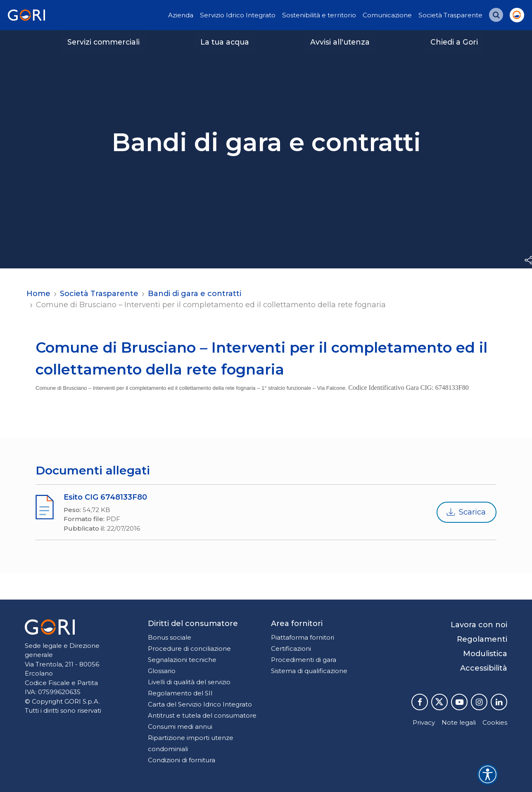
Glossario (162, 671)
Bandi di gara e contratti (195, 294)
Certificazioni (291, 649)
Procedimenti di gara (304, 660)
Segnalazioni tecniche (182, 660)
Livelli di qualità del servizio (189, 682)
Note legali (459, 722)
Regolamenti (482, 639)
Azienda (181, 15)
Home (38, 294)
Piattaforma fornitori (303, 637)
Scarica (466, 512)
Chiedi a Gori (454, 42)
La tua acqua (225, 42)
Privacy (424, 722)
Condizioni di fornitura (182, 760)
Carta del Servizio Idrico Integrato (200, 704)
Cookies (495, 722)
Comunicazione (387, 15)
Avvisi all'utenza (340, 42)
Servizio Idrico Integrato (238, 15)
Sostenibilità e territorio (319, 15)
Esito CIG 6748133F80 (105, 497)
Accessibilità (484, 668)
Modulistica (485, 654)
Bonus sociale (170, 637)
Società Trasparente (450, 15)
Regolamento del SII (180, 693)
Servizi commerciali (103, 42)
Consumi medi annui (180, 727)
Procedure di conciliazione (189, 649)
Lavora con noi (479, 625)
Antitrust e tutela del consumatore (202, 715)
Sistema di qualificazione (309, 671)
